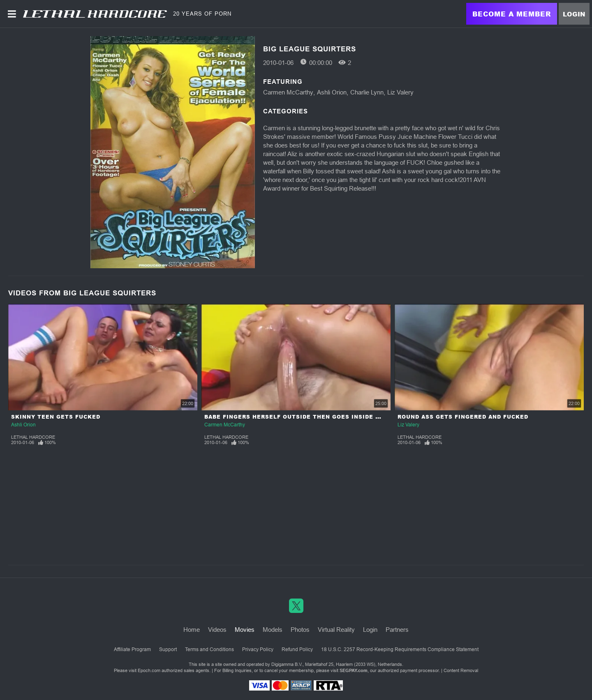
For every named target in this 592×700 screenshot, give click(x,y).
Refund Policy (297, 649)
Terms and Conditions (209, 649)
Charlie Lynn (367, 92)
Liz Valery (400, 92)
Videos (217, 630)
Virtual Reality (336, 630)
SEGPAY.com (354, 670)
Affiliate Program (132, 649)
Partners (397, 630)
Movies (245, 630)
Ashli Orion (332, 92)
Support (168, 649)
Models (273, 630)
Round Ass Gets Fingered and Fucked (463, 417)
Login (574, 14)
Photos (300, 630)
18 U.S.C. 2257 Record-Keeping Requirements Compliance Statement (400, 649)
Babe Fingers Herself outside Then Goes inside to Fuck (304, 417)
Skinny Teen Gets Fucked (56, 417)
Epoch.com (149, 670)
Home (192, 630)
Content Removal (461, 670)
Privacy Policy (258, 649)
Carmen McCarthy (288, 92)
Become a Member (512, 14)
